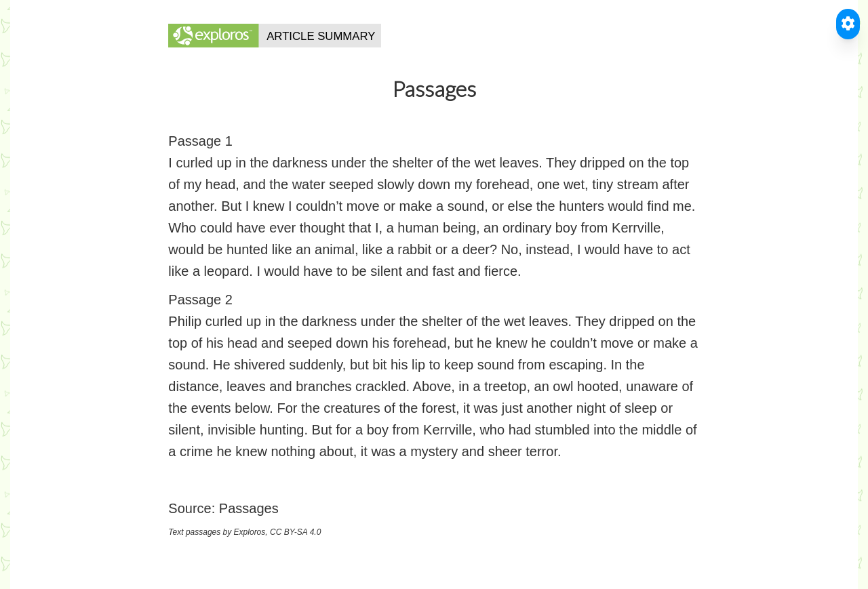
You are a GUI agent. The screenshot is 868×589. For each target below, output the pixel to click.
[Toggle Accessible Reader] (848, 24)
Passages (249, 508)
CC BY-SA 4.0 (295, 532)
